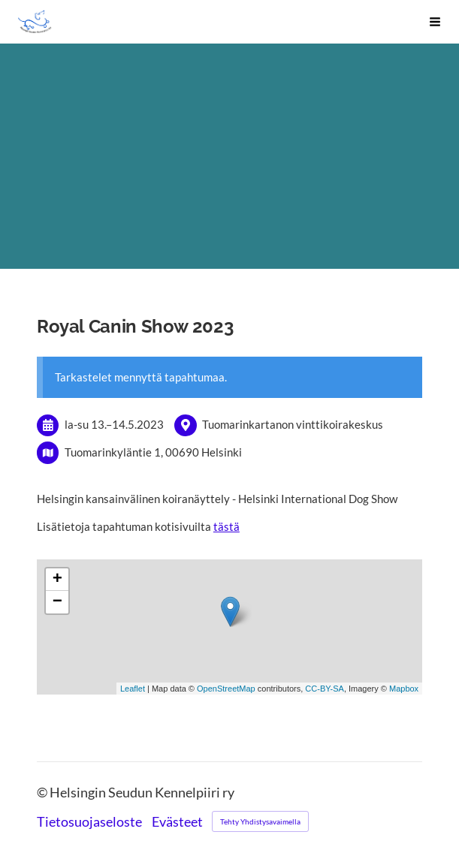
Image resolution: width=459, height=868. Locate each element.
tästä (226, 526)
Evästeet (177, 822)
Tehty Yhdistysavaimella (260, 821)
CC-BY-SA (325, 689)
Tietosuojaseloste (89, 822)
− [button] (57, 602)
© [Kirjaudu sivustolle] (43, 793)
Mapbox (404, 689)
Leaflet (133, 689)
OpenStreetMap (226, 689)
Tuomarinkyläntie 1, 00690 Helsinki (153, 452)
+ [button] (57, 580)
